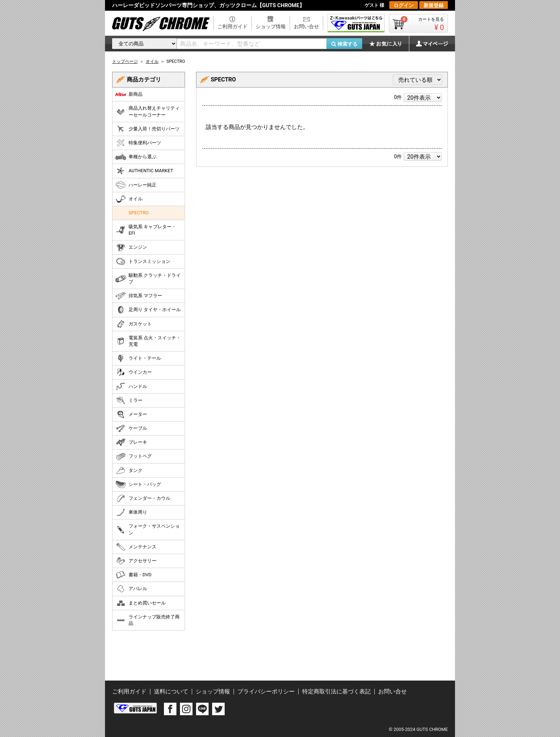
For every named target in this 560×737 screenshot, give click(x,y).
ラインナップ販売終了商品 (147, 620)
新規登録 (434, 5)
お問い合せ (306, 26)
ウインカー (134, 372)
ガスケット (134, 324)
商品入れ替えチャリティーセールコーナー (147, 111)
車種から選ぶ (136, 157)
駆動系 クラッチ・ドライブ (148, 278)
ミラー (129, 400)
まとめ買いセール (141, 603)
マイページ (428, 44)
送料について (171, 691)
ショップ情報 (271, 26)
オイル (129, 199)
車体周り (131, 512)
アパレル (131, 589)
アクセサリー (136, 561)
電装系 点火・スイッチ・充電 (148, 341)
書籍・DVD (133, 575)
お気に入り (389, 44)
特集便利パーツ (138, 143)
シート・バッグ (138, 484)
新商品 (129, 94)
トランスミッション (143, 262)
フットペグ (134, 457)
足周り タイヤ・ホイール (148, 310)
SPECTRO (139, 213)
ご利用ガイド (232, 26)
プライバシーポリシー (266, 691)
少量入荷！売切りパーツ (147, 129)
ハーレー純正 (136, 185)
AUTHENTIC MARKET (144, 171)
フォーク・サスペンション (147, 529)
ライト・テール (138, 358)
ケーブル (131, 428)
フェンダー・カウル (143, 498)
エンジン (131, 248)
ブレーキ (131, 442)
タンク (129, 470)
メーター (131, 414)
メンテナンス (136, 547)
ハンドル (131, 387)
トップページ (125, 61)
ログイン (404, 5)
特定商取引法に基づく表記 (336, 691)
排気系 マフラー (139, 296)
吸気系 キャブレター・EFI (146, 230)
